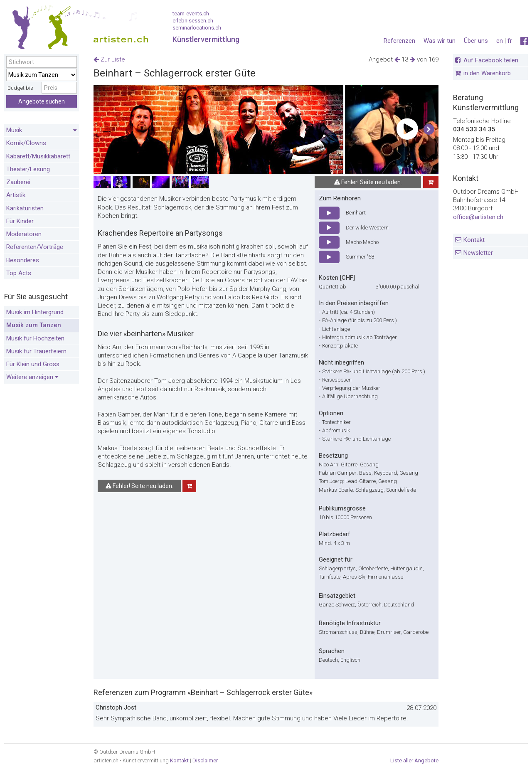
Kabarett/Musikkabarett (38, 156)
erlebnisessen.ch (193, 21)
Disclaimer (205, 760)
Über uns (476, 41)
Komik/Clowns (26, 143)
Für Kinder (20, 221)
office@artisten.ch (478, 217)
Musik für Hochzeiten (35, 338)
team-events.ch (191, 14)
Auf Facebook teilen (491, 60)
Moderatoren (24, 234)
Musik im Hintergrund (35, 312)
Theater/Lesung (28, 169)
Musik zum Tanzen (34, 325)
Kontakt (474, 240)
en (500, 41)
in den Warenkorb (487, 73)
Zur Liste (109, 59)
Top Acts (19, 273)
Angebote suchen (42, 101)
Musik (42, 131)
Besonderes (23, 260)
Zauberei (18, 182)
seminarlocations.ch (197, 28)
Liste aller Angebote (414, 760)
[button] (429, 130)
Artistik (16, 195)
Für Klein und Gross (33, 364)
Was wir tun (440, 41)
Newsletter (478, 253)
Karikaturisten (25, 208)
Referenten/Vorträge (35, 247)
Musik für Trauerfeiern (36, 351)
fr (510, 41)
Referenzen (399, 41)
